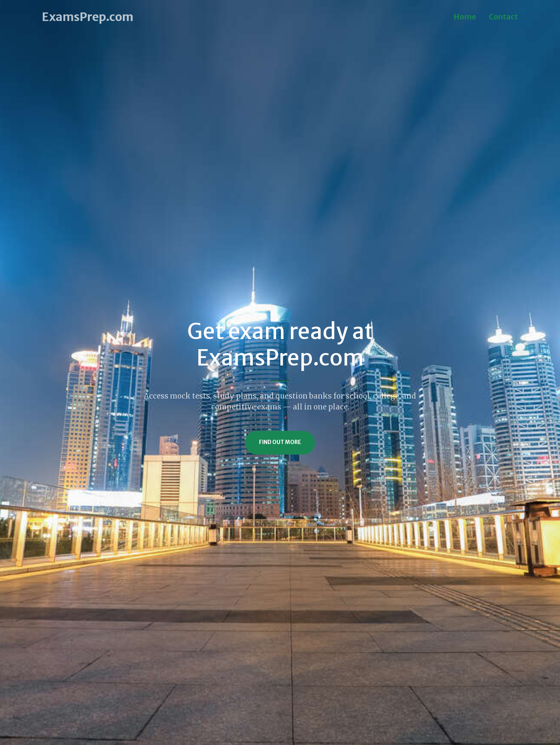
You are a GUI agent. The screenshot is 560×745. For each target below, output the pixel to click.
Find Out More (280, 442)
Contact (503, 17)
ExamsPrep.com (88, 17)
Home (465, 17)
